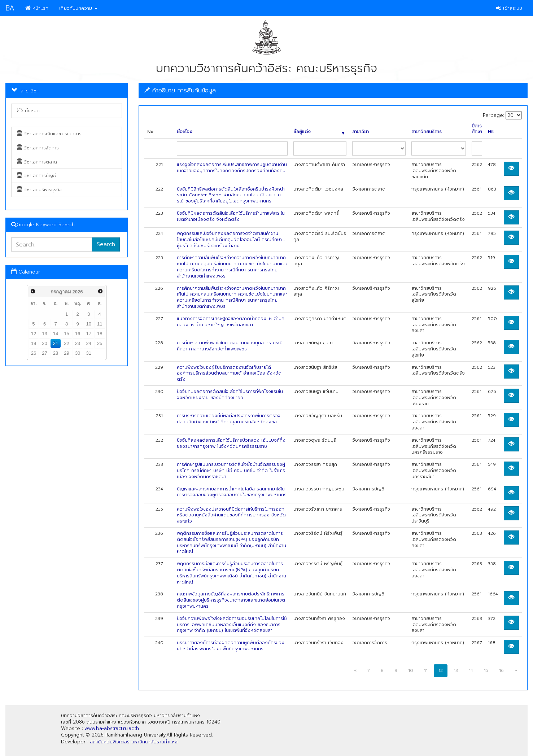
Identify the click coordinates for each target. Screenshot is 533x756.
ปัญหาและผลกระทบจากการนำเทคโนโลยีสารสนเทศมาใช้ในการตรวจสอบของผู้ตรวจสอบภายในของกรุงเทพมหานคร (232, 492)
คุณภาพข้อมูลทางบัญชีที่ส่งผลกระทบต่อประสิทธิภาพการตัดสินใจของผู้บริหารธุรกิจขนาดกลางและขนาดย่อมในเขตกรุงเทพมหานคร (231, 600)
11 (100, 324)
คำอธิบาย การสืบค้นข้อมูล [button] (180, 90)
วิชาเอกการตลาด (37, 162)
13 (44, 334)
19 (34, 343)
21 (56, 343)
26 (34, 353)
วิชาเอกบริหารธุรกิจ (39, 190)
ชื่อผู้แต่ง (319, 132)
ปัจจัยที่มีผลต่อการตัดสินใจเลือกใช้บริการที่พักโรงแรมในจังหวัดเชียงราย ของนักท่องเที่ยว (230, 395)
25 (100, 343)
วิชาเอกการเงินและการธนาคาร (49, 134)
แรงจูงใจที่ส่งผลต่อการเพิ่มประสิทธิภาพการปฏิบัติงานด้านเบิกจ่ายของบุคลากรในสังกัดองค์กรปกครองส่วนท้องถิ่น (232, 168)
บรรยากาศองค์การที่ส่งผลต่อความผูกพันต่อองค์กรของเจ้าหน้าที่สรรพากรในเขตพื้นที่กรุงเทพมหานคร (231, 646)
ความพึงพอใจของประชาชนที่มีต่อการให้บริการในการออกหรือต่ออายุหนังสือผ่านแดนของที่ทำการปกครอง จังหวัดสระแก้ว (231, 515)
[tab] (333, 90)
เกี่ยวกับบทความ (78, 8)
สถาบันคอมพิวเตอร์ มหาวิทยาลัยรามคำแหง (134, 742)
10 (88, 324)
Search (106, 244)
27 (44, 353)
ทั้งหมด (28, 111)
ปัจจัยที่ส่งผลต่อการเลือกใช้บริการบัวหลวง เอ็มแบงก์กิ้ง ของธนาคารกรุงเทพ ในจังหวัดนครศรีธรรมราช (231, 443)
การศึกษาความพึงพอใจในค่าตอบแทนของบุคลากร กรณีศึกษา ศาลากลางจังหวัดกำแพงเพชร (230, 346)
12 (34, 334)
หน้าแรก (37, 8)
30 (78, 353)
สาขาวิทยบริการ (427, 132)
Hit (491, 132)
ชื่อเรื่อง (185, 132)
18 (100, 334)
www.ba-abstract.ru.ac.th (112, 728)
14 (56, 334)
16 (78, 334)
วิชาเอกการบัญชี (36, 176)
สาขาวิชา (361, 132)
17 (88, 334)
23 (78, 343)
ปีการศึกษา (477, 129)
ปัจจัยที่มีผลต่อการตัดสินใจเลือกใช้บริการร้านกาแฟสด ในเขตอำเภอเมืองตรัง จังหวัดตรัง (231, 216)
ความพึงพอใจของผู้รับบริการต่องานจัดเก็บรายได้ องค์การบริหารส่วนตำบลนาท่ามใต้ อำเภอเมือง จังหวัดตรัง (229, 373)
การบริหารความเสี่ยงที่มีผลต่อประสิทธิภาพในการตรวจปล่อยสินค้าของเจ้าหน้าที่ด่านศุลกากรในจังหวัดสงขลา (229, 419)
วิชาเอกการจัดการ (38, 148)
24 (88, 343)
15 (66, 334)
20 (44, 343)
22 (66, 343)
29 (66, 353)
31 (88, 353)
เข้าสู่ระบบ (509, 8)
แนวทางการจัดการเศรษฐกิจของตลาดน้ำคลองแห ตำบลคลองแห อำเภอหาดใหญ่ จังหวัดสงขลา (231, 322)
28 (56, 353)
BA (10, 8)
